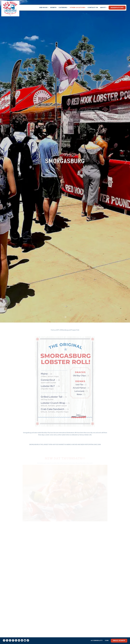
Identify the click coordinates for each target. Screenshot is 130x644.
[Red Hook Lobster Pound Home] (10, 8)
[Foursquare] (13, 636)
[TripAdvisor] (19, 636)
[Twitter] (7, 636)
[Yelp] (16, 636)
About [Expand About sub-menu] (103, 7)
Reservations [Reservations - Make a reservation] (117, 8)
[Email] (25, 636)
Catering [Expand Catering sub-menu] (63, 7)
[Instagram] (10, 636)
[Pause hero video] (65, 275)
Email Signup (119, 636)
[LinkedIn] (22, 636)
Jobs (107, 636)
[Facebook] (4, 636)
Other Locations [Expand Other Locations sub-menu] (78, 7)
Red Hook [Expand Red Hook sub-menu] (44, 7)
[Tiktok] (28, 636)
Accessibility (97, 636)
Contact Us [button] (93, 7)
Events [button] (53, 7)
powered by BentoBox (65, 642)
